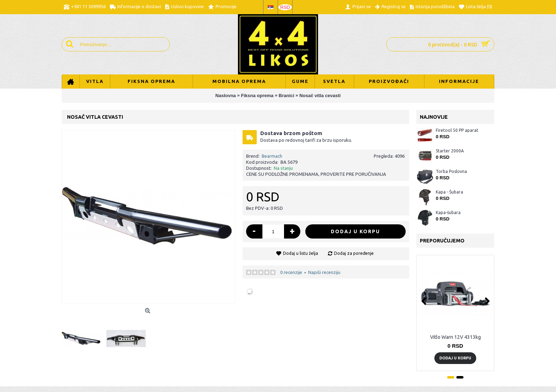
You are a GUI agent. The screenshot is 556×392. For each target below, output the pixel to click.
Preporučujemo (442, 241)
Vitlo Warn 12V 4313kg (455, 337)
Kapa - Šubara (449, 192)
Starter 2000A (450, 151)
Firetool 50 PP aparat (457, 130)
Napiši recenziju (324, 272)
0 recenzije (291, 272)
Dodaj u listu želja (301, 253)
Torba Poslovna (451, 171)
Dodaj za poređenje (354, 253)
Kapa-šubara (448, 212)
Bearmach (272, 156)
